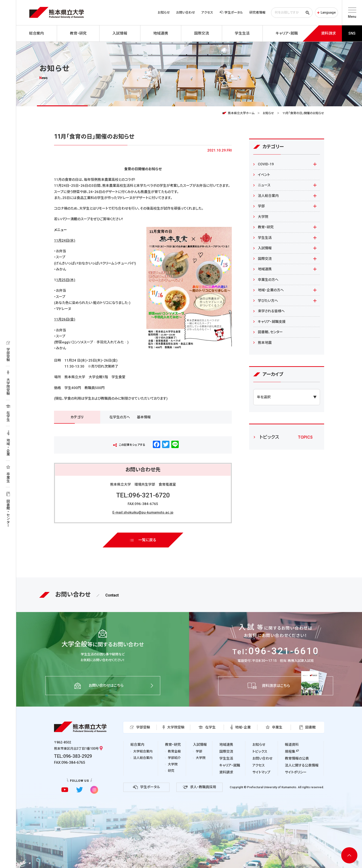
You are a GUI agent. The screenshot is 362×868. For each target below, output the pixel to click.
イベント (264, 175)
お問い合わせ (186, 12)
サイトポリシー (296, 772)
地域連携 (265, 269)
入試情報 (265, 248)
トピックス (260, 752)
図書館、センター (270, 332)
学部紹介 (174, 758)
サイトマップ (261, 772)
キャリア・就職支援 (272, 322)
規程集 (290, 752)
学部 (261, 206)
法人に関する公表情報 (302, 765)
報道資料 (292, 745)
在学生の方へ (120, 417)
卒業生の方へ (268, 280)
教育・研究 (266, 227)
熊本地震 (265, 343)
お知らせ (164, 12)
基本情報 (144, 417)
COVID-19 (266, 164)
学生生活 (265, 238)
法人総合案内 (268, 196)
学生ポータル (231, 12)
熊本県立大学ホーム (241, 113)
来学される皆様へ (271, 311)
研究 (171, 771)
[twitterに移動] (80, 790)
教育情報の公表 (297, 758)
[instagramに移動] (94, 790)
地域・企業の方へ (271, 290)
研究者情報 (257, 12)
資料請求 (226, 772)
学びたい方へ (268, 301)
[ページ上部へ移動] (349, 855)
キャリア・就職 (230, 765)
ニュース (264, 185)
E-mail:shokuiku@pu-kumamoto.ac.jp (143, 512)
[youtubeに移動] (65, 790)
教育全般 (174, 751)
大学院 (263, 217)
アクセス (207, 12)
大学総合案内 (143, 751)
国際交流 (265, 259)
